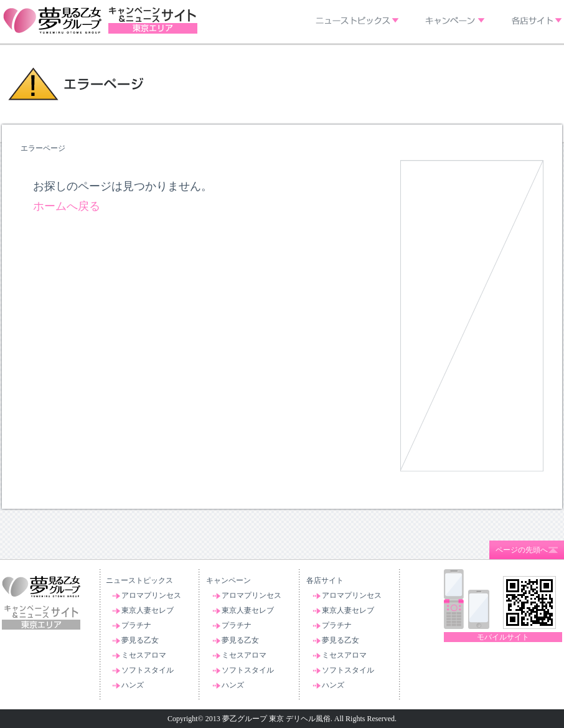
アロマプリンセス (151, 595)
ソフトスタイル (148, 670)
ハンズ (133, 685)
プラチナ (136, 625)
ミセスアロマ (144, 655)
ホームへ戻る (67, 206)
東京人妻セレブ (148, 610)
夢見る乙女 (140, 640)
